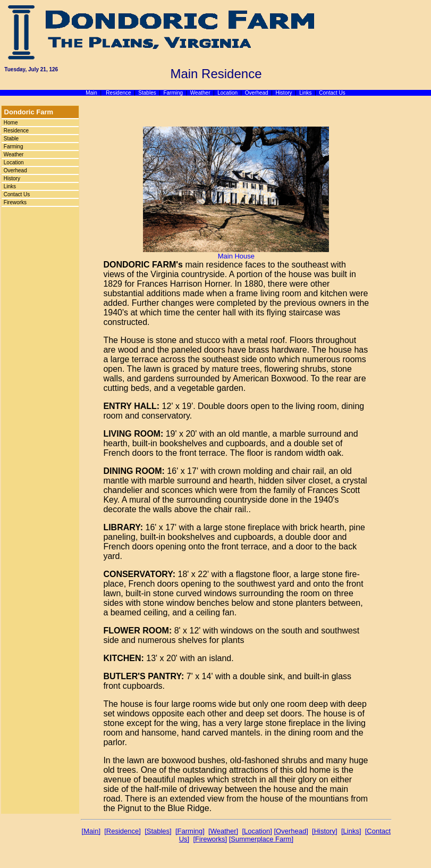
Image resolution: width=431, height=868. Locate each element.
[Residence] (122, 831)
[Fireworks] (210, 839)
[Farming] (190, 831)
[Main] (91, 831)
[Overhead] (291, 831)
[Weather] (223, 831)
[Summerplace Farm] (261, 839)
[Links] (351, 831)
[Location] (257, 831)
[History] (325, 831)
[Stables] (158, 831)
